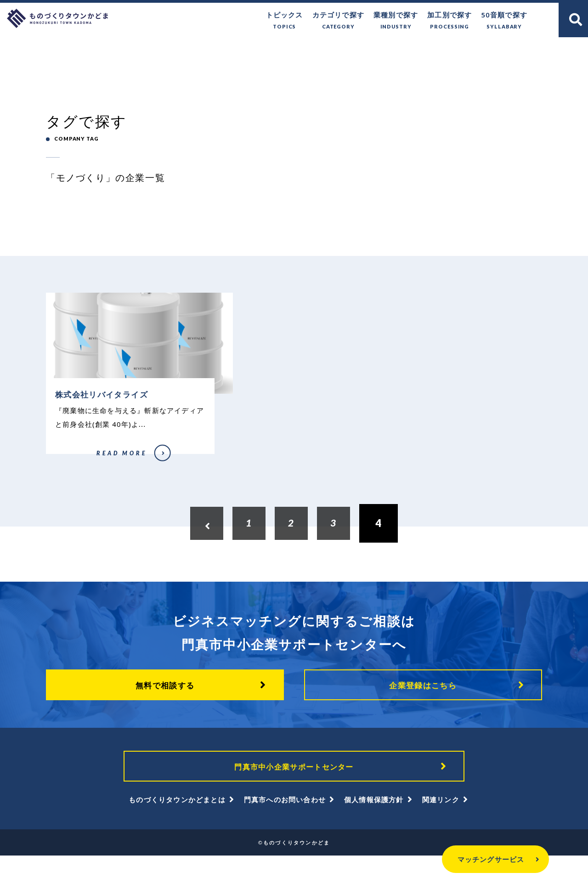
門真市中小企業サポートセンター (294, 792)
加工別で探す (449, 21)
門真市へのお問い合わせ (285, 828)
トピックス (285, 21)
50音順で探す (504, 21)
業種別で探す (396, 21)
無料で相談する (165, 708)
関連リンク (441, 828)
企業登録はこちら (423, 708)
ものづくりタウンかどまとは (177, 828)
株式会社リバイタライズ (73, 475)
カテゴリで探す (338, 21)
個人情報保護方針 (374, 828)
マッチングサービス (473, 859)
